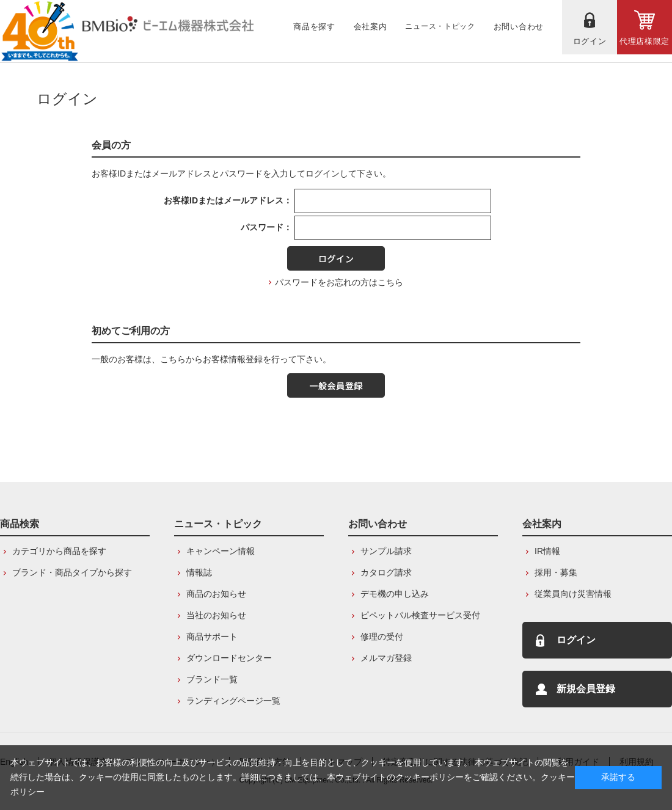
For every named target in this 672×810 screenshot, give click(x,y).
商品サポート (212, 637)
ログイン (576, 640)
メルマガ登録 (386, 658)
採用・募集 (556, 572)
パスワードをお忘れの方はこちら (339, 282)
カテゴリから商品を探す (59, 551)
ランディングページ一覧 (233, 701)
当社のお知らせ (216, 615)
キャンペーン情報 (221, 551)
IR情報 (547, 551)
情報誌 (199, 572)
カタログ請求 (386, 572)
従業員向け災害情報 (573, 594)
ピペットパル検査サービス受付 (420, 615)
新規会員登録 (586, 689)
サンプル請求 (386, 551)
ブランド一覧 (212, 679)
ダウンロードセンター (229, 658)
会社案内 (542, 524)
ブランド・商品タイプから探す (72, 572)
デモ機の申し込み (395, 594)
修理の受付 (382, 637)
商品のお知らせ (216, 594)
